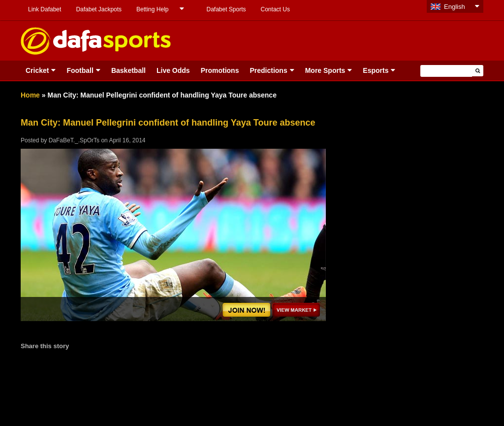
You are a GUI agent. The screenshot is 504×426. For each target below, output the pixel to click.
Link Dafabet (45, 9)
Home (30, 95)
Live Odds (173, 70)
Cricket (37, 70)
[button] (478, 71)
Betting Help (152, 9)
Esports (376, 70)
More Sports (325, 70)
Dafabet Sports (226, 9)
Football (80, 70)
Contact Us (275, 9)
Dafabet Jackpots (99, 9)
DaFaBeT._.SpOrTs (74, 140)
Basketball (128, 70)
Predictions (268, 70)
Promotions (220, 70)
